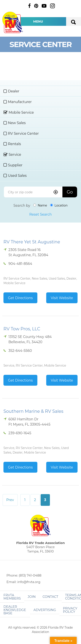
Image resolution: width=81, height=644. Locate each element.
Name (40, 205)
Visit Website (62, 298)
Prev (10, 500)
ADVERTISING (45, 610)
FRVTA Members (12, 597)
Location (59, 205)
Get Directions (20, 298)
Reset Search (40, 214)
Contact (50, 597)
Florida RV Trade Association (13, 22)
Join (32, 597)
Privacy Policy (70, 610)
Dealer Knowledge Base (15, 610)
